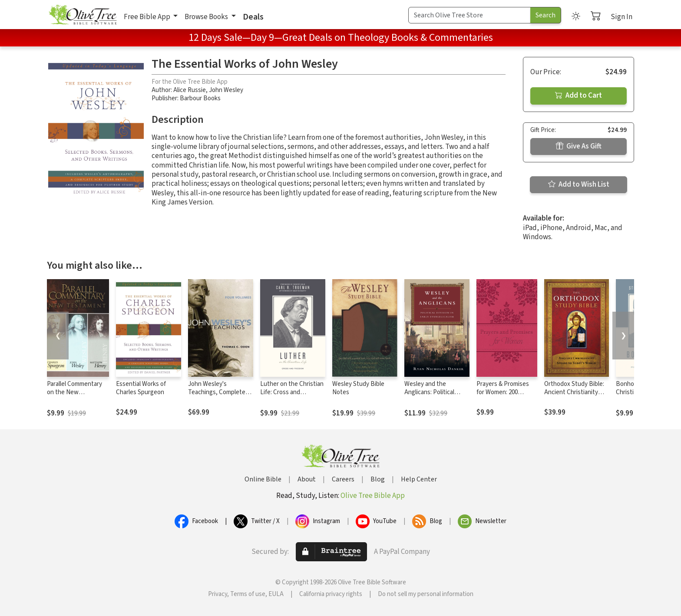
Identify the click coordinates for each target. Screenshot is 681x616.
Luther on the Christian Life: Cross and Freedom (292, 392)
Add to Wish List (579, 184)
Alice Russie (190, 90)
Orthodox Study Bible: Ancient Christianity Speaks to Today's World (574, 396)
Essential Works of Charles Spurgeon (141, 388)
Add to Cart (579, 96)
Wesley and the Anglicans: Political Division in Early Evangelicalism (429, 396)
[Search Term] (469, 15)
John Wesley (226, 90)
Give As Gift (579, 146)
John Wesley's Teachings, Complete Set (217, 392)
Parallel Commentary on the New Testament (74, 392)
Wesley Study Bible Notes (358, 388)
